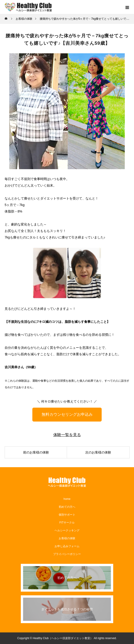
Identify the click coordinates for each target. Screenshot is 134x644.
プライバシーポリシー (67, 554)
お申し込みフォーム (67, 546)
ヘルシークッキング (67, 530)
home (67, 499)
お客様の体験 (67, 538)
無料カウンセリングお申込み (67, 414)
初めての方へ (67, 507)
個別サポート (67, 515)
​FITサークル (67, 523)
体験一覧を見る (67, 435)
